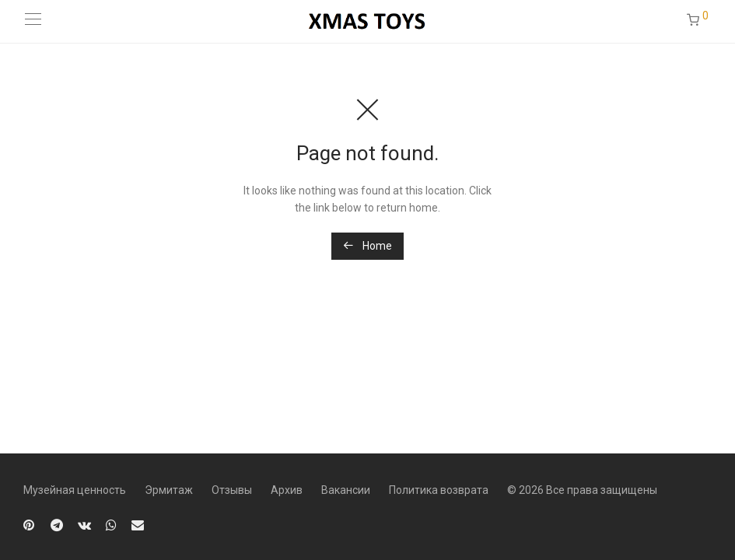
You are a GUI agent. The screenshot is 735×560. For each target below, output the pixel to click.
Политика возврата (439, 490)
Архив (287, 490)
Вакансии (346, 490)
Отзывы (232, 490)
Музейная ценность (75, 490)
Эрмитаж (169, 490)
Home (367, 246)
